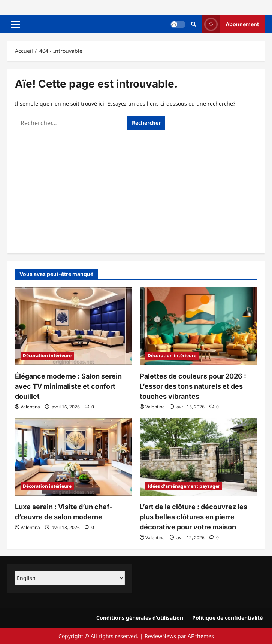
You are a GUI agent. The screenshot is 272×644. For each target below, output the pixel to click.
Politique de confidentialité (227, 618)
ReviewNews (160, 636)
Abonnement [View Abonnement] (230, 24)
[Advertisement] (136, 190)
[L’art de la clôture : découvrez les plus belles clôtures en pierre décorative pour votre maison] (198, 457)
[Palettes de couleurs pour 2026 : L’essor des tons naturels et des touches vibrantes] (198, 326)
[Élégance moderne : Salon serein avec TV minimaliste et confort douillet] (74, 326)
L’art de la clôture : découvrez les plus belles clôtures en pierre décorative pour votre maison (194, 517)
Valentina (30, 407)
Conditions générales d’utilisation (140, 618)
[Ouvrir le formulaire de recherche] (194, 24)
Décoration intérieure (47, 356)
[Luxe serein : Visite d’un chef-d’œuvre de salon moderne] (74, 457)
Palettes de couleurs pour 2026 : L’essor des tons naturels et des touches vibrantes (193, 386)
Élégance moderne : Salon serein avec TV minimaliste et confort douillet (68, 386)
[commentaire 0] (89, 407)
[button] (16, 24)
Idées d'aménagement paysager (184, 486)
